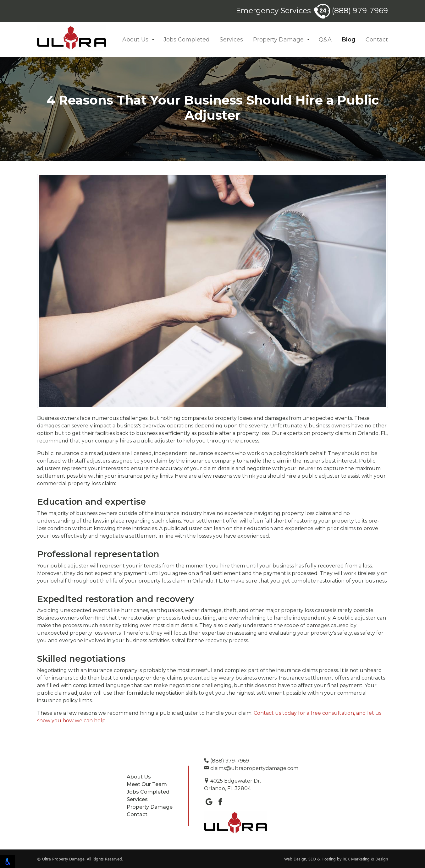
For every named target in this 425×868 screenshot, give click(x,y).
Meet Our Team (147, 784)
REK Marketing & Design (365, 859)
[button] (153, 40)
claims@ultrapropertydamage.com (251, 768)
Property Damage (278, 40)
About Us (135, 40)
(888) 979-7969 (351, 11)
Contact (377, 40)
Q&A (325, 40)
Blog (349, 40)
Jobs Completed (187, 40)
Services (231, 40)
